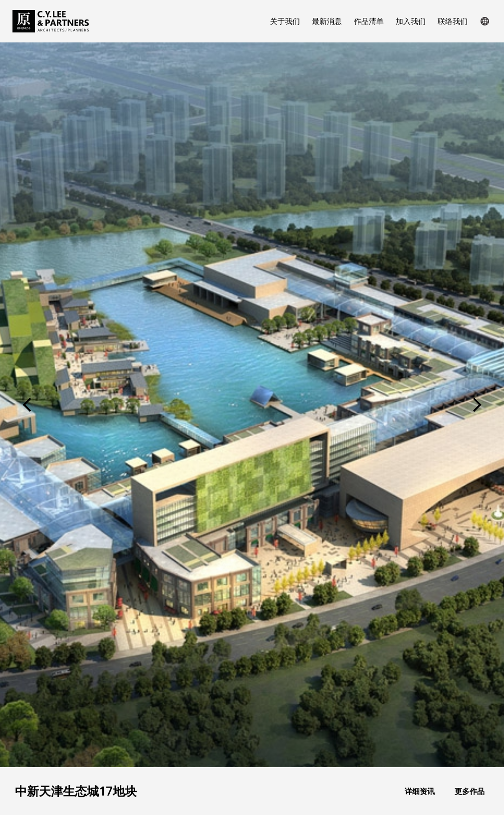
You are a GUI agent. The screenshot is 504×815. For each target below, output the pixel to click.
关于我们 (285, 21)
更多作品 (470, 791)
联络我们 (453, 21)
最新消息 (327, 21)
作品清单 (369, 21)
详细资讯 (420, 791)
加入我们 (411, 21)
